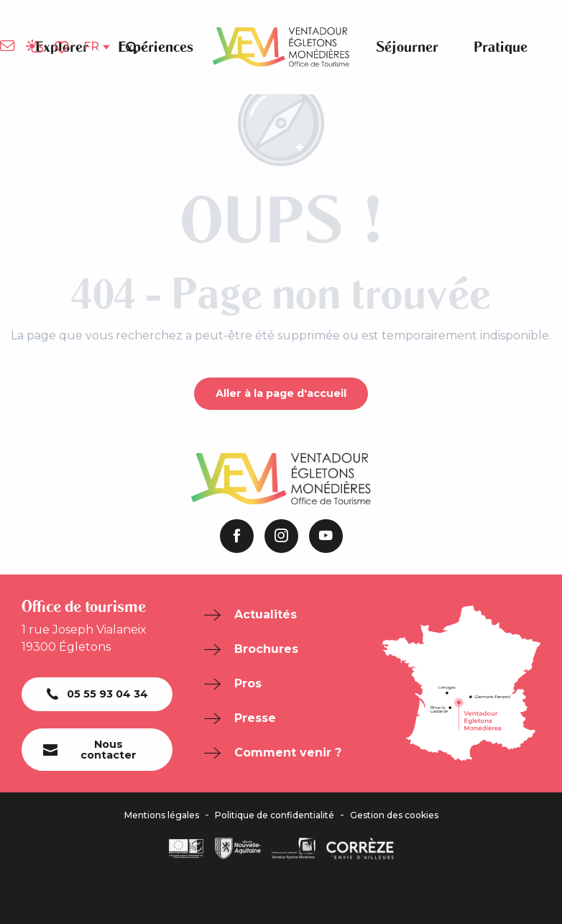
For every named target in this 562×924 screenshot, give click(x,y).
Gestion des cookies (394, 815)
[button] (132, 47)
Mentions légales (162, 815)
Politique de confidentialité (275, 815)
